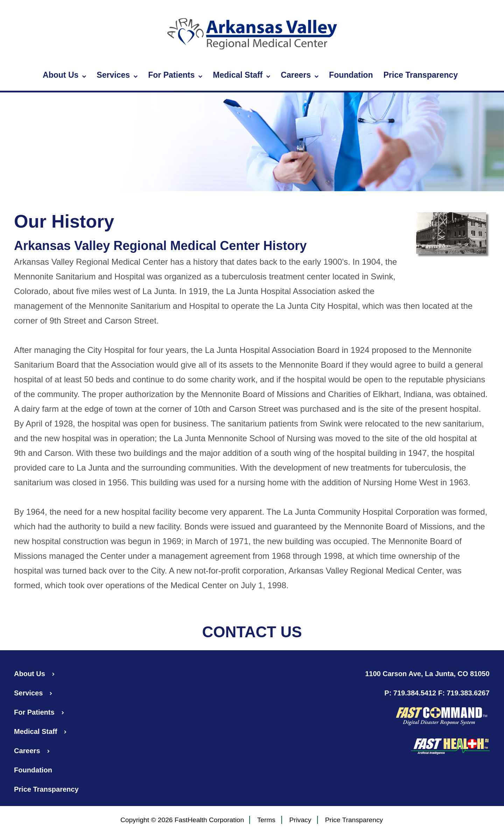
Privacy (300, 820)
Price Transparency (421, 75)
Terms (266, 820)
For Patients (175, 75)
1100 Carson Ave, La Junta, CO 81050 (427, 674)
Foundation (351, 75)
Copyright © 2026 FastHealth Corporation (182, 820)
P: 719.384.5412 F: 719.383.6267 (437, 693)
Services (117, 75)
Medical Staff (241, 75)
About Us (64, 75)
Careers (300, 75)
